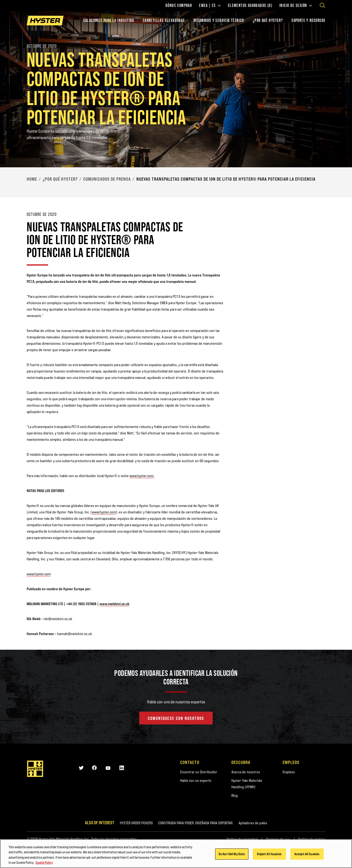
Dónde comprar (179, 6)
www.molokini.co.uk (114, 604)
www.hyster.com (104, 512)
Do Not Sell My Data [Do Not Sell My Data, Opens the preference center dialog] (232, 855)
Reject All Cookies (269, 855)
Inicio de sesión (296, 6)
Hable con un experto (196, 780)
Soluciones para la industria (109, 20)
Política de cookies (312, 839)
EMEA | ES (210, 6)
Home (32, 179)
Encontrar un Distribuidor (199, 772)
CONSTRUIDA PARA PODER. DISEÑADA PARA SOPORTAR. (196, 823)
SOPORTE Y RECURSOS (308, 20)
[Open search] (322, 5)
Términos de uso (278, 839)
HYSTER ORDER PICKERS (136, 823)
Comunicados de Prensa (107, 179)
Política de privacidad (242, 839)
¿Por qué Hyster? (60, 179)
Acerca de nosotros (246, 772)
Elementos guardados (250, 6)
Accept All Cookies (307, 855)
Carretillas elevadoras (164, 20)
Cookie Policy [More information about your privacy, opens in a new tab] (44, 864)
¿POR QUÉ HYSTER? (268, 20)
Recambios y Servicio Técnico (219, 20)
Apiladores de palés (253, 823)
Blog (235, 795)
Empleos (289, 772)
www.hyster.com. (142, 476)
